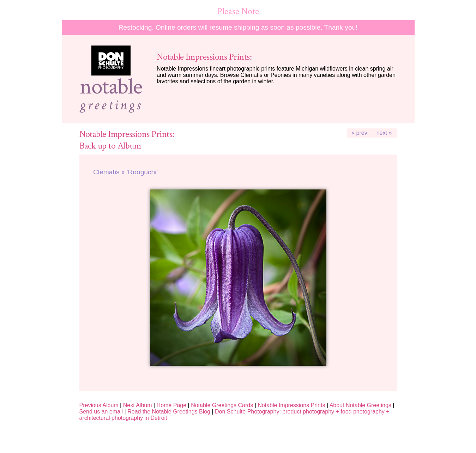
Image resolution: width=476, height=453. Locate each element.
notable (111, 87)
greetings (111, 105)
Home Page (172, 405)
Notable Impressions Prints (291, 405)
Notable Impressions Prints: (204, 57)
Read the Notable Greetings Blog (169, 412)
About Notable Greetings (360, 405)
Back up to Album (110, 146)
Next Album (138, 405)
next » (384, 133)
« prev (359, 133)
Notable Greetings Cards (222, 405)
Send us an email (101, 412)
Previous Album (99, 405)
